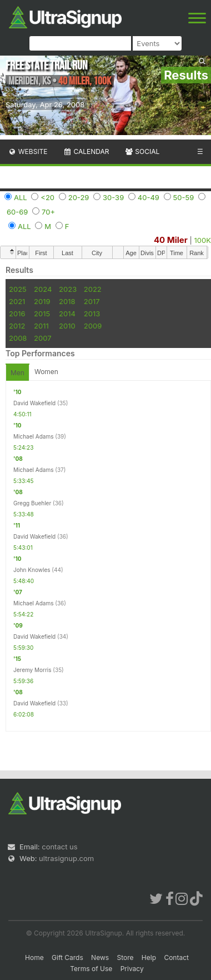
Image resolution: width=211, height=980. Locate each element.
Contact (176, 957)
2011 (41, 326)
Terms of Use (91, 969)
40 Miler (171, 240)
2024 (43, 289)
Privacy (132, 969)
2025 (18, 289)
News (100, 957)
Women (46, 372)
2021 (17, 301)
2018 (67, 301)
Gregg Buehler (32, 503)
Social (142, 151)
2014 (67, 314)
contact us (59, 847)
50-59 (184, 197)
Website (28, 151)
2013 (92, 314)
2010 (67, 326)
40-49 (149, 197)
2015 (42, 314)
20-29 (79, 197)
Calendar (86, 151)
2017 (92, 301)
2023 (68, 289)
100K (203, 240)
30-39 (113, 197)
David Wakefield (34, 403)
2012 (17, 326)
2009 (93, 326)
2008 (18, 338)
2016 (17, 314)
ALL (21, 197)
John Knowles (32, 570)
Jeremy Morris (32, 670)
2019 (42, 301)
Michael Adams (33, 436)
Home (34, 957)
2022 (93, 289)
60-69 (17, 212)
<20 (47, 197)
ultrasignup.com (66, 858)
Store (125, 957)
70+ (48, 212)
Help (149, 957)
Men (17, 373)
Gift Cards (67, 957)
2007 (42, 338)
